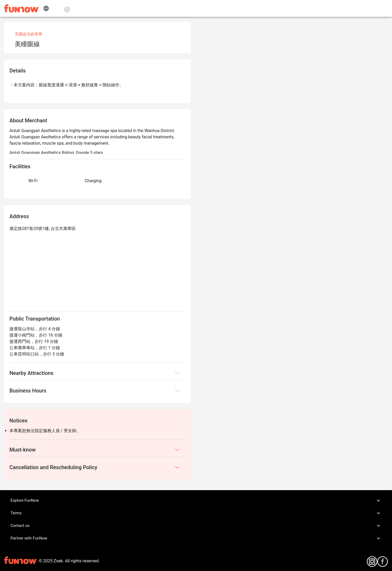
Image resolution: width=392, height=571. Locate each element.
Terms (196, 513)
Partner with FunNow (196, 538)
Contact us (196, 526)
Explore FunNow (196, 501)
